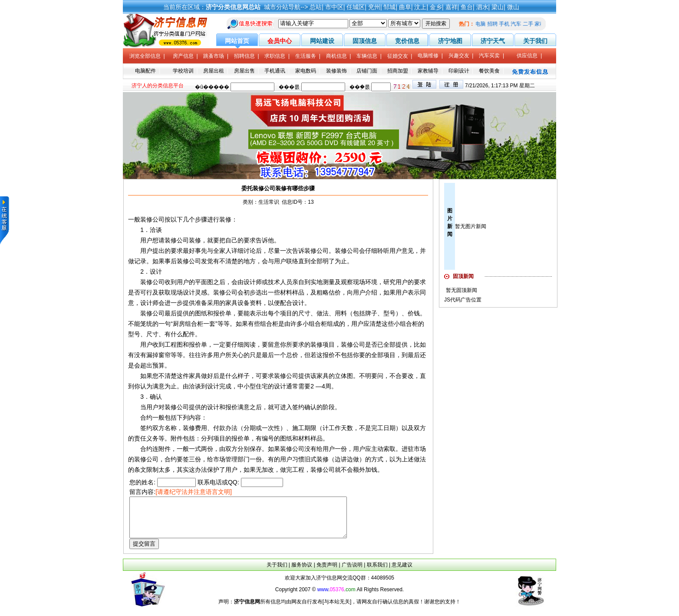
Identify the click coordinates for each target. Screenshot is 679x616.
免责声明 (327, 573)
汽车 (518, 24)
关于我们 (277, 573)
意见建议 (402, 573)
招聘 (494, 24)
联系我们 (377, 573)
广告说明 (352, 573)
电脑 (483, 24)
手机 (507, 24)
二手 (530, 24)
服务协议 (302, 573)
